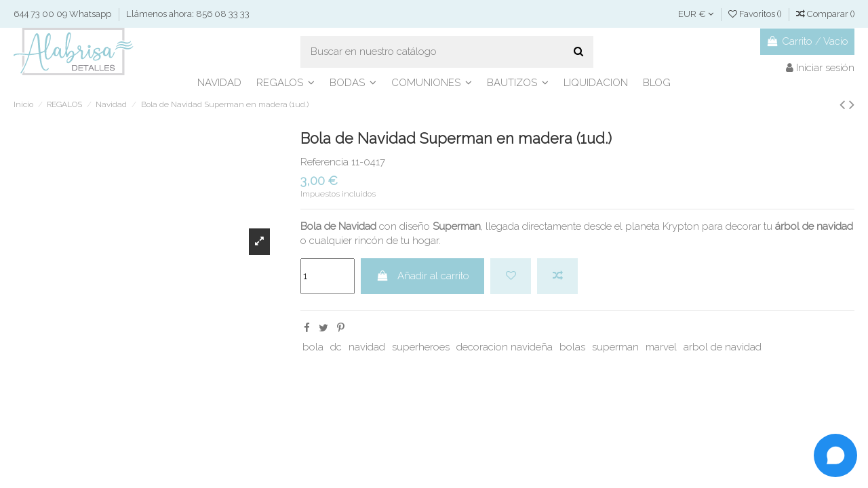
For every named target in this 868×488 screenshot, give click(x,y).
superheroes (421, 347)
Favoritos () (756, 14)
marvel (661, 347)
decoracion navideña (505, 347)
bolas (572, 347)
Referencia (324, 162)
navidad (367, 347)
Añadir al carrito (423, 276)
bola (313, 347)
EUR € (696, 14)
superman (615, 347)
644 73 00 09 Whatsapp (63, 14)
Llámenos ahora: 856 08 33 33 (188, 14)
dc (336, 347)
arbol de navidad (723, 347)
